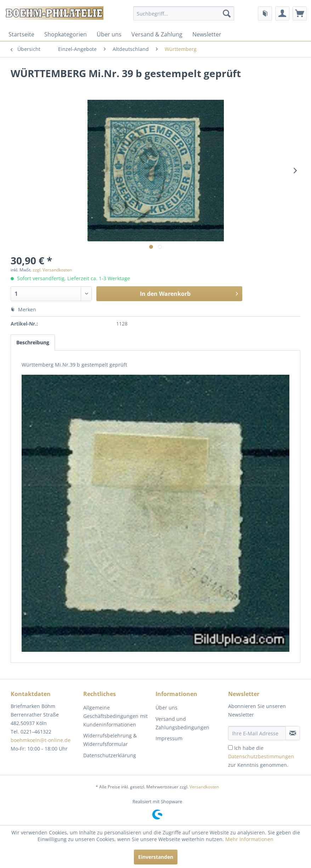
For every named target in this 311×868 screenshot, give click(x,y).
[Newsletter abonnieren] (293, 733)
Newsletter (207, 34)
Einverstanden (156, 857)
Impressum (169, 738)
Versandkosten (204, 787)
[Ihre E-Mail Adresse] (257, 733)
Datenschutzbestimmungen (261, 756)
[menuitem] (184, 13)
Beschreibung (33, 342)
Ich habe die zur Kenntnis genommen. (261, 756)
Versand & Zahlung (157, 34)
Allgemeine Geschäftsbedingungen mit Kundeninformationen (115, 716)
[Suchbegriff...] (184, 13)
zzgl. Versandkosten (52, 270)
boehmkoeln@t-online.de (41, 740)
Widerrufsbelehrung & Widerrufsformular (110, 740)
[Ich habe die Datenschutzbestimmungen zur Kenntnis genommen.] (230, 748)
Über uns (109, 34)
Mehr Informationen (249, 839)
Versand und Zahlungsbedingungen (182, 723)
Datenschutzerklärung (110, 755)
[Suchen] (227, 13)
